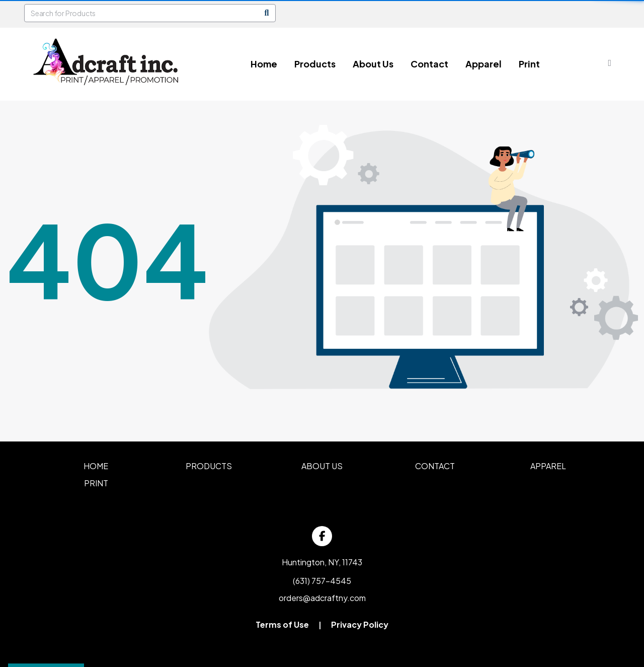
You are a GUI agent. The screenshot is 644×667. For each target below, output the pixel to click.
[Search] (267, 13)
